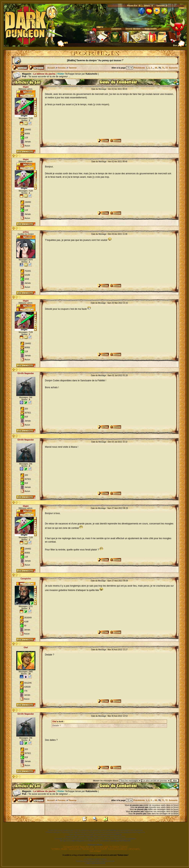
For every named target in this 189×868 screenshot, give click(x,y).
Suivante (173, 68)
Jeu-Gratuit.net (114, 847)
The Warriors (55, 849)
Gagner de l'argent (75, 849)
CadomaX (124, 847)
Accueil (51, 68)
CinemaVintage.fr (95, 851)
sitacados (64, 849)
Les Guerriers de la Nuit (71, 847)
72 (167, 68)
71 (163, 68)
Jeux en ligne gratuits (101, 847)
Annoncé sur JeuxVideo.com (118, 849)
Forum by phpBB (101, 849)
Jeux (92, 847)
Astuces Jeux (84, 847)
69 (156, 68)
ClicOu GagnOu (134, 849)
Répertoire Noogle (88, 849)
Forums (62, 68)
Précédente (139, 68)
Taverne (73, 68)
